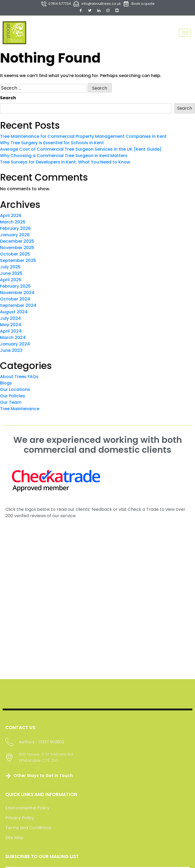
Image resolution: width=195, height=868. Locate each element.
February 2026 (15, 228)
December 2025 (17, 241)
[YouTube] (117, 10)
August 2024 (14, 312)
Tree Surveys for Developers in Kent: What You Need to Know (65, 162)
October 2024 (15, 299)
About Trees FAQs (19, 377)
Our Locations (15, 389)
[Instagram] (108, 10)
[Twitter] (90, 10)
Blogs (6, 383)
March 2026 (13, 222)
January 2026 (15, 235)
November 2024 (17, 293)
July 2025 (10, 267)
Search (8, 98)
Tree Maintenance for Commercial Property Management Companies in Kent (83, 136)
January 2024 (15, 344)
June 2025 (11, 273)
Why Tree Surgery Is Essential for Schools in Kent (52, 143)
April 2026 (11, 216)
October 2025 (15, 254)
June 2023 (11, 350)
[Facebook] (81, 10)
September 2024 (18, 305)
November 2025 (17, 248)
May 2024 (11, 325)
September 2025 (18, 260)
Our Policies (13, 396)
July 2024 (10, 318)
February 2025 (15, 286)
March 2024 (13, 338)
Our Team (11, 402)
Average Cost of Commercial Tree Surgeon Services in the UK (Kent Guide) (81, 149)
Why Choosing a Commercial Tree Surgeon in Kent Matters (64, 156)
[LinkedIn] (99, 10)
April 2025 (11, 280)
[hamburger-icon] (185, 33)
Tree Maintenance (20, 409)
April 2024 (11, 331)
